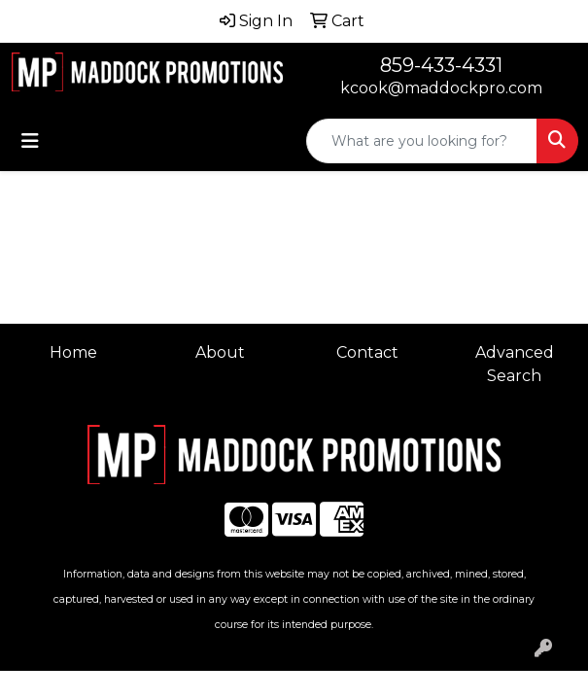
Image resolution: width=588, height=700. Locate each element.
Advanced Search (515, 364)
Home (73, 352)
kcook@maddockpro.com (441, 88)
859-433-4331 (441, 65)
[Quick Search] (422, 141)
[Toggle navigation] (30, 141)
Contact (367, 352)
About (220, 352)
